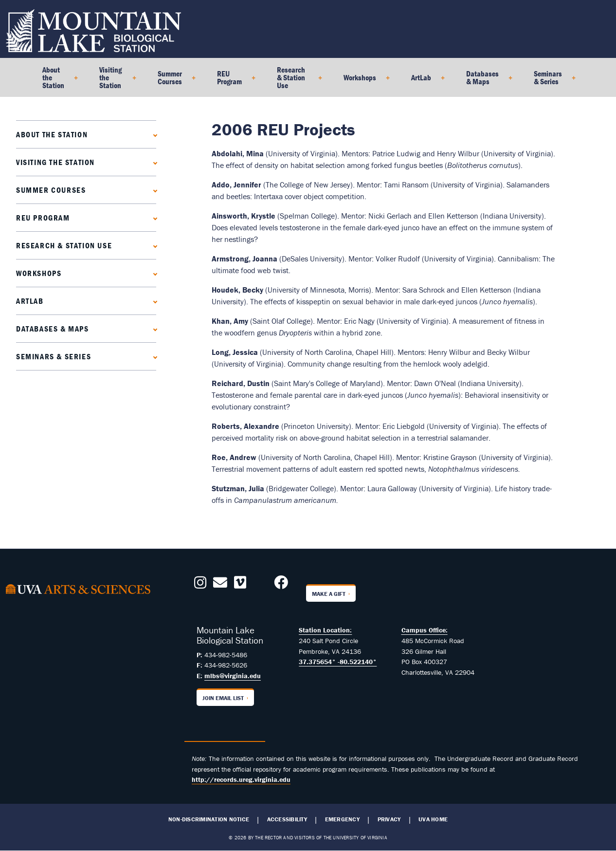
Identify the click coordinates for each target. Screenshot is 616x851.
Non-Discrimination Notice (209, 819)
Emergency (342, 819)
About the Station (52, 134)
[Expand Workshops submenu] (153, 273)
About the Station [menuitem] (56, 81)
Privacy (389, 819)
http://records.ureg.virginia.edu (241, 779)
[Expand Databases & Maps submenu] (153, 328)
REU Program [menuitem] (232, 81)
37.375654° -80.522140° (338, 662)
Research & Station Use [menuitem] (296, 81)
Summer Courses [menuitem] (173, 81)
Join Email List (223, 698)
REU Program (43, 218)
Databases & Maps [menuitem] (485, 81)
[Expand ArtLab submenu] (153, 301)
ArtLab (30, 301)
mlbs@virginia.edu (233, 676)
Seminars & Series (54, 356)
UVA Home (433, 819)
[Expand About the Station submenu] (153, 134)
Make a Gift (329, 594)
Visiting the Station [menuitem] (114, 81)
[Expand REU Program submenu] (153, 217)
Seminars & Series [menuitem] (551, 81)
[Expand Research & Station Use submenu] (153, 245)
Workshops (39, 273)
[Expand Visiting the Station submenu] (153, 162)
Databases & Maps (53, 329)
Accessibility (287, 819)
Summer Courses (51, 190)
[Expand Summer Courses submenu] (153, 190)
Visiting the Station (55, 162)
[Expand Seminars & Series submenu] (153, 356)
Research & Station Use (64, 245)
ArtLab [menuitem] (424, 81)
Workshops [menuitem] (363, 81)
